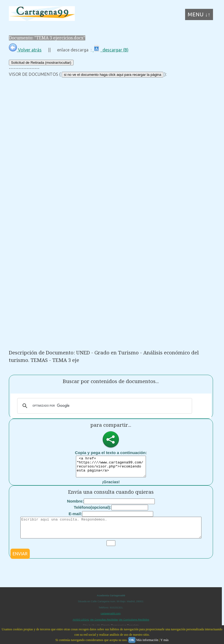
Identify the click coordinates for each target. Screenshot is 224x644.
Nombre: (75, 505)
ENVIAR (20, 562)
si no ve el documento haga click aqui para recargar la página (113, 75)
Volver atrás (25, 50)
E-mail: (76, 518)
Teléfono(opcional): (93, 511)
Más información (147, 640)
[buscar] (104, 406)
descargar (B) (111, 50)
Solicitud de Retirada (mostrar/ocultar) (41, 63)
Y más (165, 640)
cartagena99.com (111, 621)
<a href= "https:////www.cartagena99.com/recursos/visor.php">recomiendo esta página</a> (111, 469)
